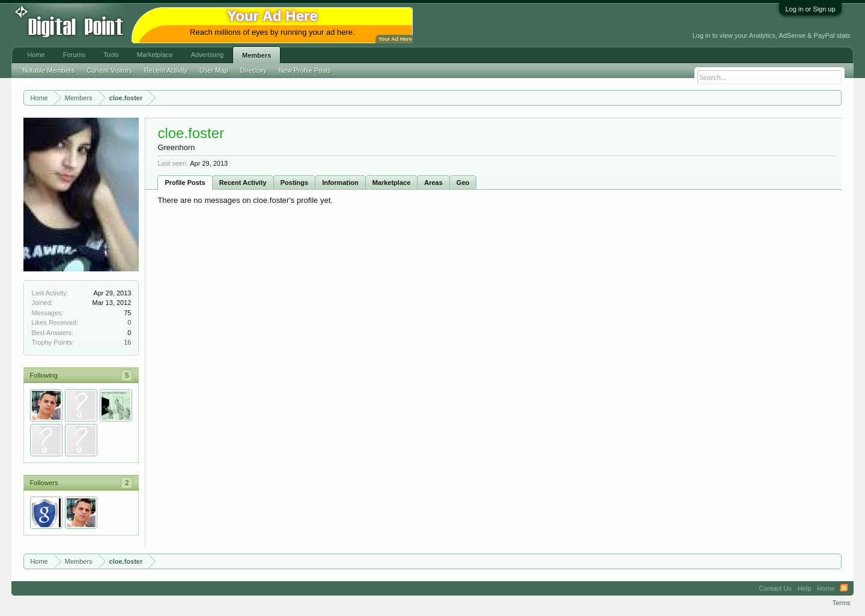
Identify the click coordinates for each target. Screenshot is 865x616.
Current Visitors (109, 70)
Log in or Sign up (810, 9)
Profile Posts (185, 183)
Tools (111, 55)
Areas (433, 183)
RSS (844, 588)
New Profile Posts (305, 70)
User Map (214, 70)
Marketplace (392, 183)
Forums (74, 55)
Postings (294, 183)
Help (805, 588)
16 (127, 342)
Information (340, 183)
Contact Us (775, 588)
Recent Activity (243, 183)
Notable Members (48, 70)
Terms (842, 603)
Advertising (207, 55)
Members (256, 55)
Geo (463, 183)
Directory (253, 70)
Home (36, 55)
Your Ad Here (395, 39)
